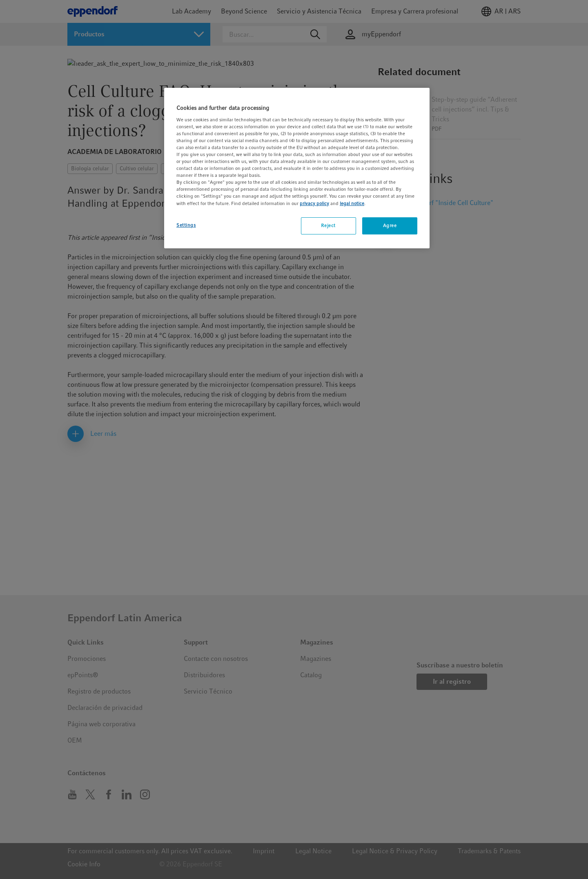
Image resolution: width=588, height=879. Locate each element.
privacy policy (314, 203)
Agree (390, 225)
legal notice (352, 203)
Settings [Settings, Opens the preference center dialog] (186, 225)
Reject (328, 225)
